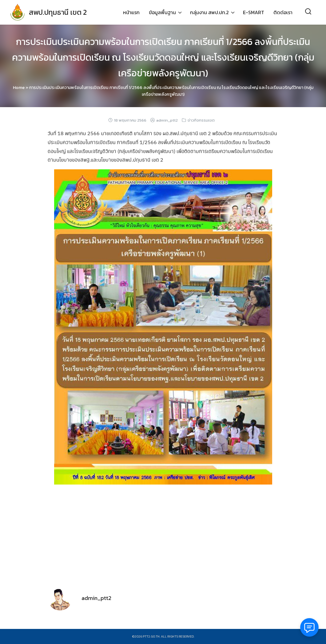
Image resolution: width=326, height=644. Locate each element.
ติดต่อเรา (283, 12)
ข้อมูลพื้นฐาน (162, 12)
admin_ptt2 (167, 120)
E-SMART (254, 12)
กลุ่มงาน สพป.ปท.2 (209, 12)
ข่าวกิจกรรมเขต (201, 120)
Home (19, 88)
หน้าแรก (131, 12)
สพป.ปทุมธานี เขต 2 (60, 12)
